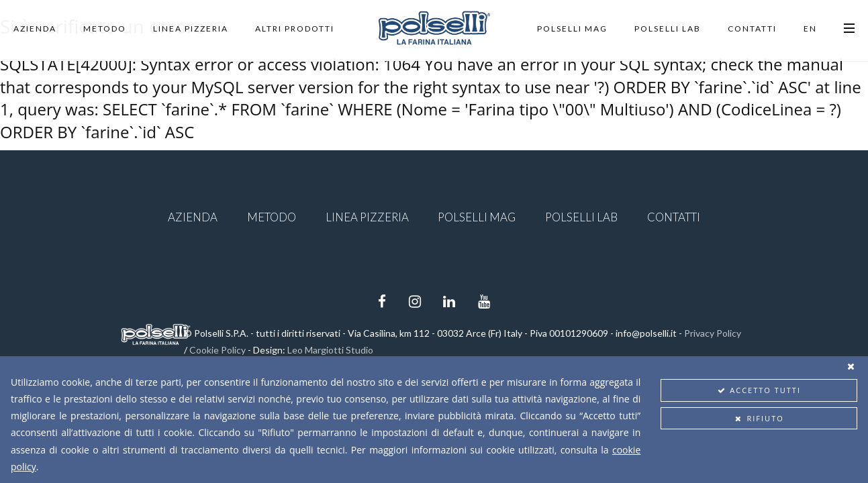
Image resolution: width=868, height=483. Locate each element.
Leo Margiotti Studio (330, 350)
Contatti (752, 29)
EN (810, 29)
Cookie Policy (218, 350)
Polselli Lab (668, 29)
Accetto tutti (759, 390)
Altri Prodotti (295, 29)
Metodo (105, 29)
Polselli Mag (572, 29)
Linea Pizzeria (191, 29)
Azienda (35, 29)
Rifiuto (759, 418)
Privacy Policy (713, 333)
